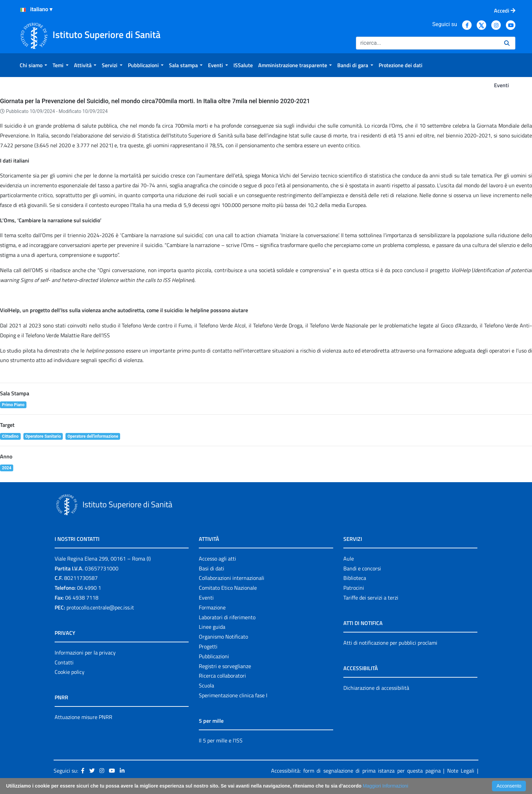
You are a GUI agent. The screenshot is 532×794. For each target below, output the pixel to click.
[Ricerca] (427, 43)
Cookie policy (70, 672)
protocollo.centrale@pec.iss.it (100, 607)
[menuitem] (33, 65)
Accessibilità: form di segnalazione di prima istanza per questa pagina (356, 771)
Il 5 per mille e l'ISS (221, 740)
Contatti (64, 662)
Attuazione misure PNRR (83, 717)
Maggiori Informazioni (385, 786)
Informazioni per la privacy (85, 653)
